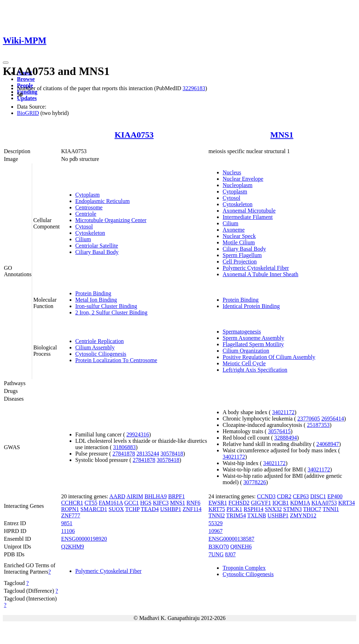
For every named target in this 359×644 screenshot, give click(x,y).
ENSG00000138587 (231, 539)
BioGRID (28, 113)
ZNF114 (192, 509)
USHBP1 (171, 509)
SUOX (116, 509)
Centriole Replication (99, 341)
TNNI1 (331, 509)
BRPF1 (176, 496)
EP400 (335, 496)
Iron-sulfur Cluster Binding (106, 306)
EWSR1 (218, 503)
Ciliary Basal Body (97, 252)
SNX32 (273, 509)
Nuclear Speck (239, 236)
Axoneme (234, 230)
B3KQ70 (219, 547)
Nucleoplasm (237, 185)
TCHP (132, 509)
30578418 (172, 454)
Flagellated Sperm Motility (253, 344)
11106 (68, 531)
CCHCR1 (72, 503)
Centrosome (89, 207)
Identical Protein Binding (251, 306)
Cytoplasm (87, 195)
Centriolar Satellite (97, 246)
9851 (67, 523)
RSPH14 (254, 509)
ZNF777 (71, 515)
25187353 (318, 425)
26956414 (333, 419)
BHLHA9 (156, 496)
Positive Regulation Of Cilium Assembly (269, 357)
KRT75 (217, 509)
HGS (146, 503)
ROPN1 (70, 509)
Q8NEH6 (241, 547)
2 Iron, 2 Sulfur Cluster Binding (111, 312)
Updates (27, 98)
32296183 (194, 88)
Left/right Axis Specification (255, 370)
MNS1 (282, 135)
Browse (26, 79)
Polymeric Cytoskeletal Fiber (256, 268)
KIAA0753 (134, 135)
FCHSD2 (239, 503)
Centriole (86, 214)
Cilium (83, 239)
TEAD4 (150, 509)
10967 (216, 531)
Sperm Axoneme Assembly (253, 338)
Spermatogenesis (242, 332)
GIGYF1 (261, 503)
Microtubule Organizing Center (111, 220)
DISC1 (318, 496)
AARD (117, 496)
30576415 (279, 431)
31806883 (124, 447)
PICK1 (234, 509)
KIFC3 (161, 503)
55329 (216, 523)
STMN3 (293, 509)
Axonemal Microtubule (249, 211)
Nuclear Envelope (243, 179)
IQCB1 (281, 503)
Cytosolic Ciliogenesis (101, 354)
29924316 (138, 434)
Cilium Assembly (95, 347)
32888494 (286, 438)
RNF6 (193, 503)
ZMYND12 (303, 515)
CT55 (91, 503)
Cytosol (84, 227)
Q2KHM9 (73, 547)
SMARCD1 (94, 509)
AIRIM (135, 496)
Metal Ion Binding (96, 300)
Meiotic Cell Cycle (244, 363)
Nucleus (232, 172)
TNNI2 (217, 515)
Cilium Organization (246, 351)
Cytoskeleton (90, 233)
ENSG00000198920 (84, 539)
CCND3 (266, 496)
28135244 (148, 454)
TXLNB (257, 515)
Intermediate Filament (248, 217)
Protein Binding (93, 293)
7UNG (216, 554)
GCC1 (132, 503)
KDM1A (300, 503)
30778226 (255, 482)
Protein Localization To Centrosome (116, 360)
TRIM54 (236, 515)
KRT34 (346, 503)
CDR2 (284, 496)
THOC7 (312, 509)
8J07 (230, 554)
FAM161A (111, 503)
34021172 (283, 412)
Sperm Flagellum (242, 255)
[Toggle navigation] (6, 63)
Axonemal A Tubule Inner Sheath (260, 274)
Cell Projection (240, 262)
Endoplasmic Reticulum (102, 201)
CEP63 (301, 496)
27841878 (124, 454)
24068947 (328, 444)
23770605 (309, 419)
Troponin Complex (244, 568)
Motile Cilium (239, 242)
